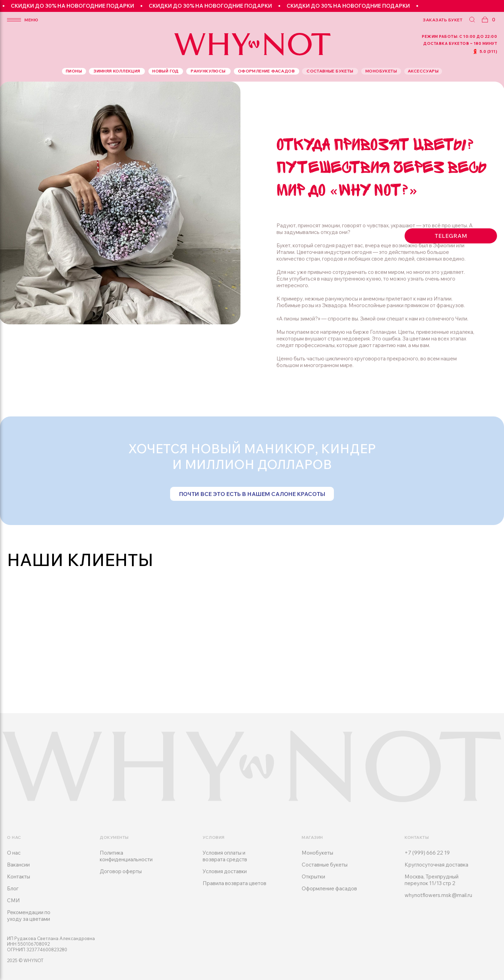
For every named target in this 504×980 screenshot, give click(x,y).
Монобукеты (317, 853)
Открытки (313, 877)
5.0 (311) (488, 51)
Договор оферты (121, 871)
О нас (14, 853)
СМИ (13, 900)
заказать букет (443, 20)
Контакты (19, 877)
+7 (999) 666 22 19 (427, 853)
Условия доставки (225, 871)
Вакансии (18, 865)
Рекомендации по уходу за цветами (29, 916)
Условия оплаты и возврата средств (225, 856)
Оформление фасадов (329, 888)
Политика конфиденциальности (126, 856)
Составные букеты (325, 865)
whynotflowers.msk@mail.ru (438, 895)
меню (31, 20)
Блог (13, 888)
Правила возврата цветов (234, 883)
